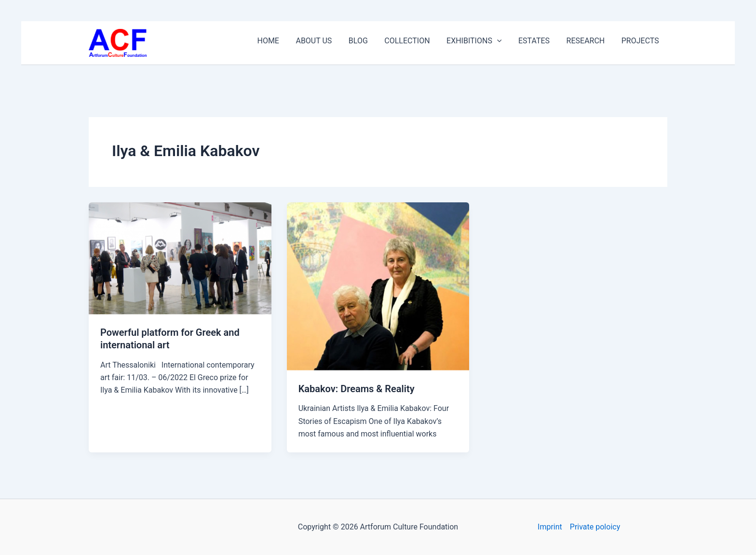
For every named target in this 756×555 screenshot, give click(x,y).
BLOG (402, 38)
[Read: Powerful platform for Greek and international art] (180, 258)
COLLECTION (443, 38)
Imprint (550, 527)
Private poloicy (595, 527)
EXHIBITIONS (502, 39)
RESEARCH (597, 38)
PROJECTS (644, 38)
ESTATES (554, 38)
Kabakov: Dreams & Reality (357, 389)
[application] (525, 39)
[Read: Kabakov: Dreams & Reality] (378, 286)
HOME (328, 38)
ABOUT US (366, 38)
